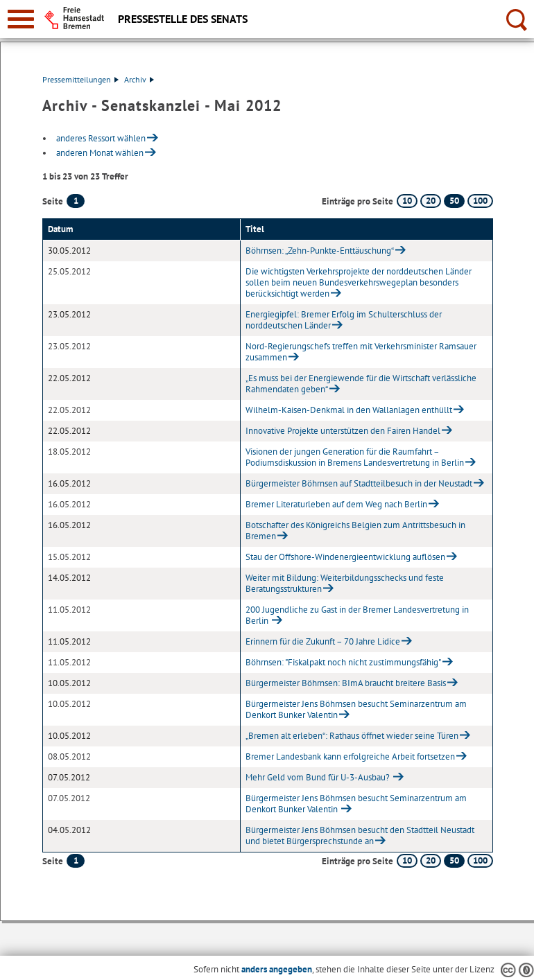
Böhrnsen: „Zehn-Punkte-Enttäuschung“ (320, 251)
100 (480, 201)
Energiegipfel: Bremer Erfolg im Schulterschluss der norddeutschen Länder (344, 320)
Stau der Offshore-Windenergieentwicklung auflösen (345, 557)
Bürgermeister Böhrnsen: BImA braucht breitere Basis (346, 683)
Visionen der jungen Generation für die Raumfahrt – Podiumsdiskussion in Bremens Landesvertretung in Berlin (355, 457)
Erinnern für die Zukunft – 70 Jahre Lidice (323, 641)
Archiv (139, 79)
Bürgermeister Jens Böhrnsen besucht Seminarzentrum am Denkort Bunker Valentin (356, 709)
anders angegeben (277, 969)
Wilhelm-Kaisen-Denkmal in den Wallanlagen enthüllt (349, 410)
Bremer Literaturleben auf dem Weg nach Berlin (336, 504)
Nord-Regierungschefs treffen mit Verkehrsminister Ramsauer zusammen (361, 352)
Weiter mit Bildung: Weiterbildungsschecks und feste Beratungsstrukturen (345, 583)
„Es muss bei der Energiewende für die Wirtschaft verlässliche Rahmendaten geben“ (361, 384)
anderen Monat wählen (100, 153)
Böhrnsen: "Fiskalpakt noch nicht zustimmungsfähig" (343, 662)
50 (454, 201)
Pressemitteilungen (80, 79)
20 (431, 201)
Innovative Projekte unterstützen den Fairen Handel (343, 431)
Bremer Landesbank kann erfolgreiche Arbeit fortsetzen (350, 756)
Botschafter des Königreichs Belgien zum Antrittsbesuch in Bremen (355, 531)
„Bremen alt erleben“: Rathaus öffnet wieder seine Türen (352, 736)
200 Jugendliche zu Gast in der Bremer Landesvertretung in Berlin (357, 615)
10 (407, 201)
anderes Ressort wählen (101, 138)
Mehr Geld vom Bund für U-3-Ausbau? (319, 777)
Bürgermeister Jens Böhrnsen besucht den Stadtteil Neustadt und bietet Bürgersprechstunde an (360, 835)
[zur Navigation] (21, 19)
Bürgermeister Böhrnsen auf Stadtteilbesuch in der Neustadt (359, 483)
